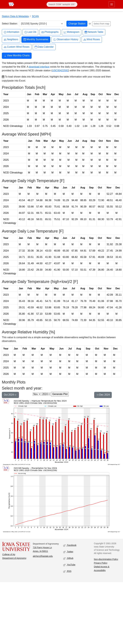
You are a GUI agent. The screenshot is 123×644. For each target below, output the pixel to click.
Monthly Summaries (36, 40)
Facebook (70, 545)
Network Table (94, 32)
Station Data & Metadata (15, 16)
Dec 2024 (103, 395)
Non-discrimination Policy (106, 559)
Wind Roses (92, 40)
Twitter (68, 552)
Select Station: (10, 24)
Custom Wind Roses (17, 47)
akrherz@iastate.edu (43, 556)
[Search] (62, 4)
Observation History (66, 40)
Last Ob (30, 32)
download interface (39, 67)
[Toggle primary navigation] (111, 4)
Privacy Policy (101, 563)
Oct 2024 (10, 395)
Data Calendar (44, 47)
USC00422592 (60, 70)
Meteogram (72, 32)
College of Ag (9, 554)
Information (12, 32)
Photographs (50, 32)
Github (68, 558)
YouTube (69, 565)
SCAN (35, 16)
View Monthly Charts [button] (17, 56)
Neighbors (11, 40)
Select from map (101, 24)
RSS (67, 571)
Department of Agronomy (14, 558)
